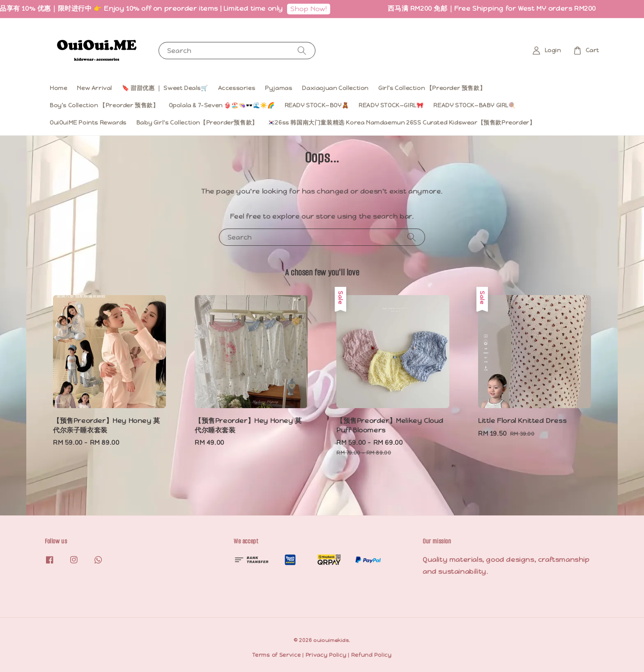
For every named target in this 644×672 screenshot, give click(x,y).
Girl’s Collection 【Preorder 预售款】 (432, 88)
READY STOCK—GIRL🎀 (391, 105)
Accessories (237, 88)
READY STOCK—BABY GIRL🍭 (474, 105)
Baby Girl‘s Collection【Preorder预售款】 (197, 122)
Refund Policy (371, 655)
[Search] (302, 50)
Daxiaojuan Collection (335, 88)
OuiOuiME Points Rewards (88, 122)
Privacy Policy (326, 655)
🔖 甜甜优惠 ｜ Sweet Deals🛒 (165, 88)
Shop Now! (316, 9)
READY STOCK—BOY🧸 (317, 105)
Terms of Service (276, 655)
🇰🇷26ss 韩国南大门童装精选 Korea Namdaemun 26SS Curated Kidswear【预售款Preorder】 (402, 122)
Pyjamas (278, 88)
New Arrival (94, 88)
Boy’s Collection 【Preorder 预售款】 (104, 105)
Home (58, 88)
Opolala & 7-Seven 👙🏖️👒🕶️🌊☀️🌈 (222, 105)
